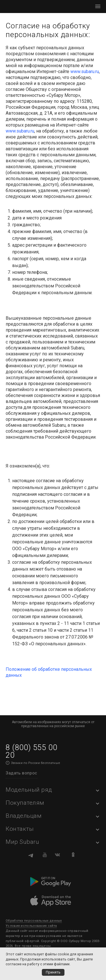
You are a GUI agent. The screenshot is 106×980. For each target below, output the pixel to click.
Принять (53, 972)
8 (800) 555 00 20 (31, 751)
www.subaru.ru (85, 71)
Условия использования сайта (31, 926)
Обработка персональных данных (34, 921)
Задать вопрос (21, 773)
